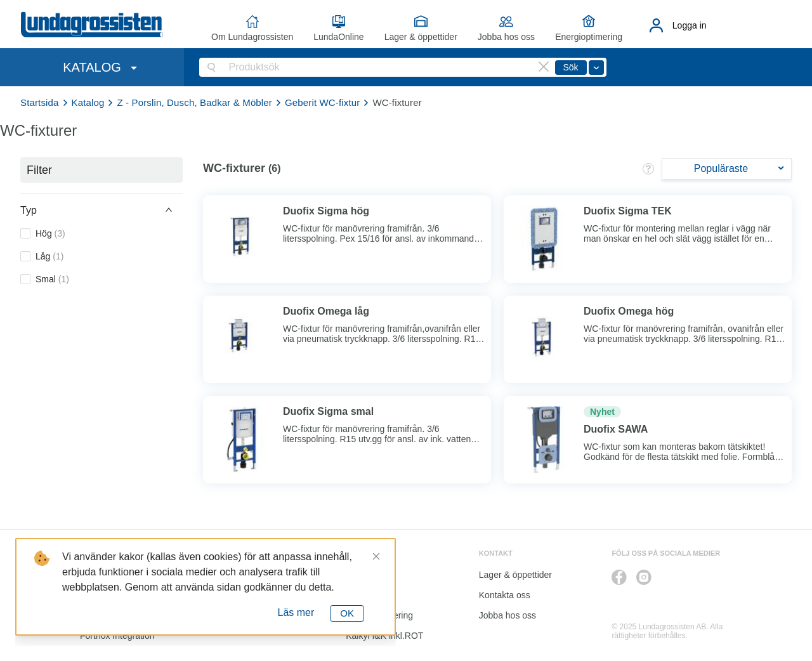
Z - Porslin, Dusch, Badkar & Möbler (194, 102)
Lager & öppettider (421, 37)
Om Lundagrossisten (252, 37)
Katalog (88, 102)
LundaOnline (338, 37)
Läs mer (296, 612)
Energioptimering (589, 37)
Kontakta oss (505, 595)
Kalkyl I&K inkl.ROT (384, 636)
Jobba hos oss (506, 37)
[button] (101, 210)
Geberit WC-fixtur (322, 102)
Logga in (690, 25)
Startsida (40, 102)
